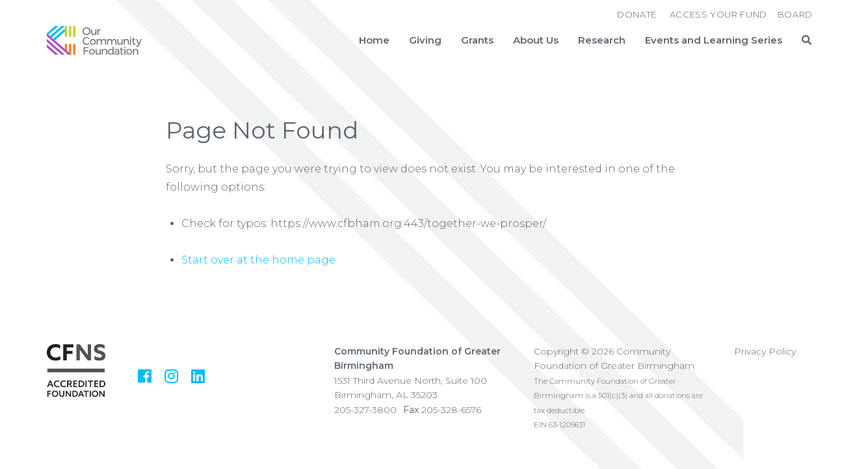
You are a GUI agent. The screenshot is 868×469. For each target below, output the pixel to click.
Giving (425, 40)
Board (795, 14)
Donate (637, 14)
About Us (536, 40)
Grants (477, 40)
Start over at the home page (258, 260)
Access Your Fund (718, 14)
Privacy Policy (765, 351)
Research (602, 40)
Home (374, 40)
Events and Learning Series (714, 40)
